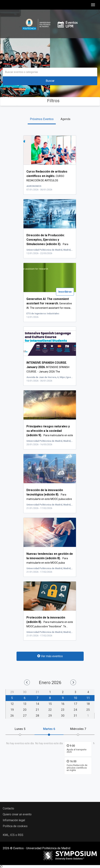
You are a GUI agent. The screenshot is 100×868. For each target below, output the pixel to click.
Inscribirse (65, 292)
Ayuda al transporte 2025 (77, 751)
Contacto (8, 808)
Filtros (50, 101)
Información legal (14, 820)
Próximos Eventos (42, 119)
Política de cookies (15, 826)
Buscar (50, 81)
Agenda (65, 119)
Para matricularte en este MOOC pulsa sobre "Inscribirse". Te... (50, 622)
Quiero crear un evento (17, 814)
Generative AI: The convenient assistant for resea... (49, 303)
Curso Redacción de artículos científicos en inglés (77, 768)
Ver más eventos (50, 656)
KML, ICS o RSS (13, 835)
